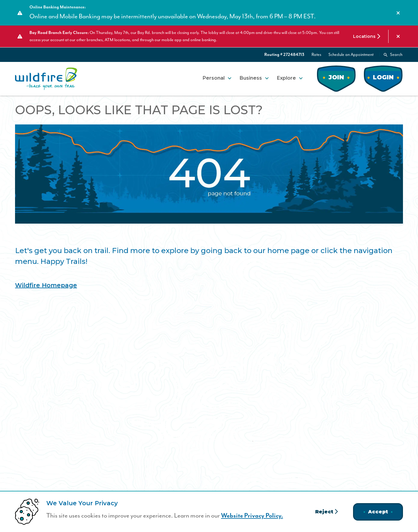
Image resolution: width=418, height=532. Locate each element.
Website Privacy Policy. (252, 516)
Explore (286, 78)
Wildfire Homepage (46, 285)
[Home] (46, 79)
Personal (214, 78)
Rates (316, 55)
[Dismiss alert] (398, 13)
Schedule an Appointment (351, 55)
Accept (378, 512)
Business (251, 78)
